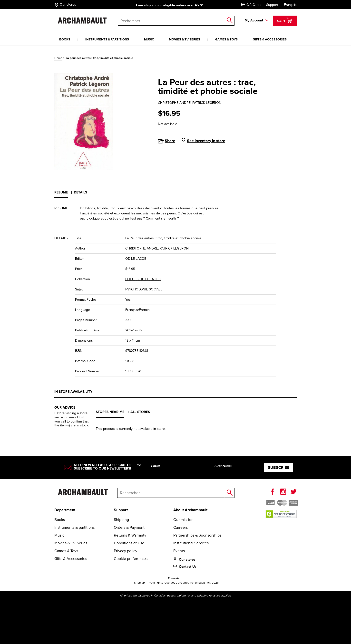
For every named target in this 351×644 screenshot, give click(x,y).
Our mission (183, 520)
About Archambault (190, 510)
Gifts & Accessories (270, 39)
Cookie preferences (131, 559)
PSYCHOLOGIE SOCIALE (144, 289)
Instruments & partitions (107, 39)
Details (80, 192)
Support (272, 5)
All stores (140, 412)
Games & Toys (226, 39)
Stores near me (110, 412)
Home (58, 58)
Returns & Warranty (130, 535)
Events (179, 551)
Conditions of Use (129, 543)
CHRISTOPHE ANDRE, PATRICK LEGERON (190, 103)
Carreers (180, 527)
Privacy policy (126, 551)
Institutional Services (191, 543)
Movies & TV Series (185, 39)
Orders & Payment (129, 527)
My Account (254, 20)
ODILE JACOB (136, 259)
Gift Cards (251, 5)
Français (290, 5)
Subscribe (279, 467)
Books (65, 39)
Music (149, 39)
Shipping (121, 520)
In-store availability (73, 392)
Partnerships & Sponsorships (197, 535)
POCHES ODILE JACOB (143, 279)
